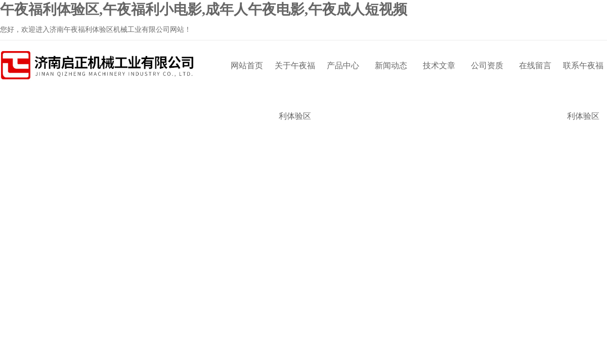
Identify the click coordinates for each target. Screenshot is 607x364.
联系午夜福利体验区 (583, 76)
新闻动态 (391, 65)
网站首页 (247, 65)
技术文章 (439, 65)
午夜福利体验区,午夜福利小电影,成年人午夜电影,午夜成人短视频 (204, 9)
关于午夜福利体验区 (295, 76)
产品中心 (343, 65)
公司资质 (487, 65)
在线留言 (535, 65)
